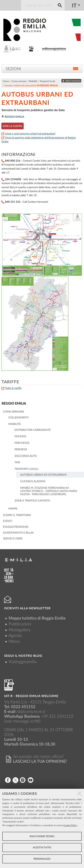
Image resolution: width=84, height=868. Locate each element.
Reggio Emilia (14, 403)
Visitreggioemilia (23, 662)
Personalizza (42, 859)
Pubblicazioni (20, 624)
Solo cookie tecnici (42, 836)
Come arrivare (19, 81)
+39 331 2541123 (57, 716)
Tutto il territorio (71, 81)
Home (6, 81)
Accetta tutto (42, 847)
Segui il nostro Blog (23, 656)
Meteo (14, 641)
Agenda (15, 635)
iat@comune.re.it (31, 711)
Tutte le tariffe (13, 388)
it (74, 5)
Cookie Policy (70, 825)
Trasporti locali (47, 81)
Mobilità (33, 81)
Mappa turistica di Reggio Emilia (37, 618)
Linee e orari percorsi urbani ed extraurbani (30, 133)
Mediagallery (19, 630)
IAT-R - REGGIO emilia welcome (31, 696)
